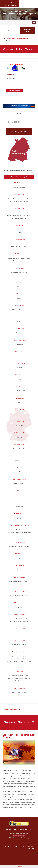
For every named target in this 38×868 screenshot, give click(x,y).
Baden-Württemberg (23, 38)
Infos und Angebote (15, 90)
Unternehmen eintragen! (19, 177)
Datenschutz (16, 846)
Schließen (21, 867)
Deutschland (10, 38)
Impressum (31, 848)
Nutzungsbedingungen (27, 846)
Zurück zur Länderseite (12, 710)
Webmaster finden (27, 31)
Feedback (8, 846)
